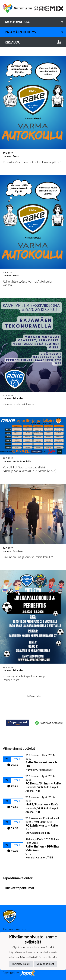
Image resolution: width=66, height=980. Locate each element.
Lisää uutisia (33, 696)
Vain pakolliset (45, 964)
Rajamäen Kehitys (35, 32)
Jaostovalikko (35, 22)
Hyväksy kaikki (21, 964)
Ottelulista (11, 865)
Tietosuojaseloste (14, 929)
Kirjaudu (33, 42)
